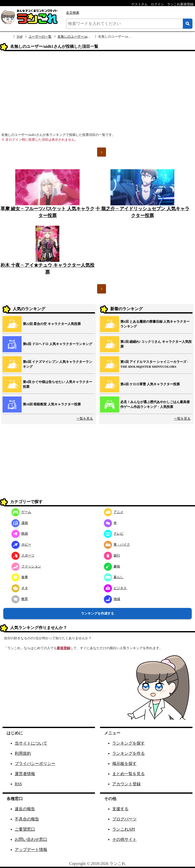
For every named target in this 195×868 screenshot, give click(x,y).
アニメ (114, 512)
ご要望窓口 (25, 829)
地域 (112, 599)
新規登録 (63, 648)
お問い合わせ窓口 (31, 839)
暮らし (114, 577)
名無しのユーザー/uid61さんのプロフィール (90, 37)
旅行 (112, 555)
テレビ (114, 533)
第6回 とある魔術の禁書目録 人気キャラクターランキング (155, 324)
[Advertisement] (97, 93)
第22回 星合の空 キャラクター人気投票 (52, 324)
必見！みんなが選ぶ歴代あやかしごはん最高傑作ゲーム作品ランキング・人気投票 (155, 404)
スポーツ (23, 555)
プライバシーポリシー (35, 764)
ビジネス (115, 588)
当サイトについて (31, 743)
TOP (20, 37)
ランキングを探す (128, 743)
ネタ (20, 588)
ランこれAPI (124, 829)
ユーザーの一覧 (40, 37)
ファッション (26, 566)
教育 (20, 599)
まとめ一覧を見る (128, 774)
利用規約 (23, 753)
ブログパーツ (124, 819)
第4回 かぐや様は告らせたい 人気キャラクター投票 (58, 384)
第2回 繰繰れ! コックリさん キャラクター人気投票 (156, 344)
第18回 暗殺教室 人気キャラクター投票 (52, 404)
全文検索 (73, 13)
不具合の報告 (27, 819)
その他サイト (124, 839)
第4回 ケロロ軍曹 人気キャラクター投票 (150, 384)
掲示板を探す (124, 764)
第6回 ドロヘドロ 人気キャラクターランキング (58, 344)
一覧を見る (85, 418)
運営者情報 (25, 774)
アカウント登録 (126, 784)
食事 (20, 577)
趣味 (112, 566)
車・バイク (117, 544)
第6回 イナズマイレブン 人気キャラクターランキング (58, 364)
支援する (120, 809)
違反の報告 (25, 809)
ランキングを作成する (97, 613)
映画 (20, 533)
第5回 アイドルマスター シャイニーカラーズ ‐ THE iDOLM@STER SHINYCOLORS (154, 364)
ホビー (21, 544)
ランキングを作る (128, 753)
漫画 (20, 523)
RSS (18, 784)
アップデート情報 (31, 850)
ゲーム (21, 512)
